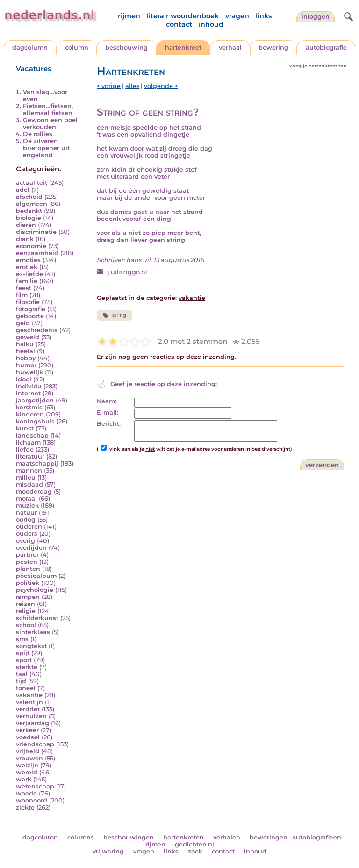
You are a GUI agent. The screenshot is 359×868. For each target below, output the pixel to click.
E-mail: (108, 412)
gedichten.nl (194, 844)
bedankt (29, 211)
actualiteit (32, 183)
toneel (26, 688)
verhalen (227, 837)
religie (26, 611)
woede (26, 793)
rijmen (129, 16)
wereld (27, 772)
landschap (32, 435)
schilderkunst (37, 618)
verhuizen (31, 716)
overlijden (31, 548)
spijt (23, 653)
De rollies (38, 134)
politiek (28, 583)
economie (31, 246)
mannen (29, 470)
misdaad (29, 485)
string (114, 315)
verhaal (230, 47)
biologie (29, 218)
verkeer (27, 730)
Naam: (107, 401)
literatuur (30, 456)
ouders (27, 534)
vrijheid (28, 751)
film (22, 295)
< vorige (109, 86)
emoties (28, 260)
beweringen (269, 837)
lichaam (28, 442)
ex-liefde (29, 274)
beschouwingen (129, 837)
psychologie (35, 590)
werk (24, 779)
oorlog (26, 520)
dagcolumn (30, 47)
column (77, 47)
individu (29, 386)
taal (22, 674)
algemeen (32, 204)
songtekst (31, 646)
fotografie (31, 309)
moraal (26, 499)
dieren (26, 225)
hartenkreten (183, 837)
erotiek (27, 267)
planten (28, 569)
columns (81, 837)
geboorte (30, 316)
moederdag (34, 492)
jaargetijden (35, 400)
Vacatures (34, 69)
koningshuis (35, 421)
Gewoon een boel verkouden (50, 124)
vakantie (29, 695)
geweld (28, 337)
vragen (237, 16)
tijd (21, 681)
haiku (25, 344)
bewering (273, 47)
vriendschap (35, 744)
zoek (195, 851)
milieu (26, 478)
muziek (27, 506)
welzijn (27, 765)
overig (25, 541)
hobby (26, 358)
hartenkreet (183, 47)
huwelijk (29, 372)
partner (27, 555)
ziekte (25, 807)
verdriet (28, 709)
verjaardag (32, 723)
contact (179, 24)
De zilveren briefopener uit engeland (46, 148)
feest (24, 288)
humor (26, 365)
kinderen (30, 414)
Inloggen (316, 17)
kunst (25, 428)
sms (22, 639)
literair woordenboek (183, 16)
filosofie (28, 302)
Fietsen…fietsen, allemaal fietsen (48, 109)
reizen (25, 604)
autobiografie (326, 47)
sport (24, 660)
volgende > (161, 86)
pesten (27, 562)
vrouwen (29, 758)
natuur (26, 513)
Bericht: (109, 424)
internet (28, 393)
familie (27, 281)
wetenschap (35, 786)
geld (23, 323)
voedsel (28, 737)
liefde (25, 449)
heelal (25, 351)
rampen (28, 597)
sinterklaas (33, 632)
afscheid (29, 197)
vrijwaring (108, 851)
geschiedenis (37, 330)
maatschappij (37, 463)
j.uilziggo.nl (127, 272)
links (264, 16)
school (26, 625)
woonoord (32, 800)
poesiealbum (36, 576)
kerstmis (29, 407)
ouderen (29, 527)
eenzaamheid (37, 253)
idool (24, 379)
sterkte (27, 667)
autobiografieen (317, 837)
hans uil (138, 260)
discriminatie (36, 232)
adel (23, 190)
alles (132, 86)
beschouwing (126, 47)
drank (25, 239)
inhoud (211, 24)
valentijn (29, 702)
